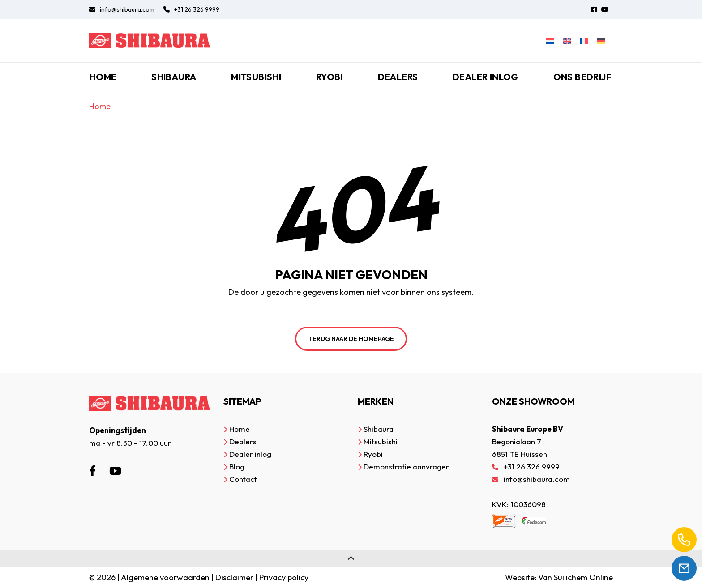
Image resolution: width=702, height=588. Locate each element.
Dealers (398, 77)
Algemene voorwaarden (165, 577)
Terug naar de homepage (351, 339)
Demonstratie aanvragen (407, 467)
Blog (237, 467)
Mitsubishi (256, 77)
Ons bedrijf (582, 77)
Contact (243, 479)
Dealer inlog (486, 77)
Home (103, 77)
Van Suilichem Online (576, 577)
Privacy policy (284, 577)
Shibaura (174, 77)
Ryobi (330, 77)
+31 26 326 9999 (191, 9)
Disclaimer (234, 577)
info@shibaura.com (122, 9)
